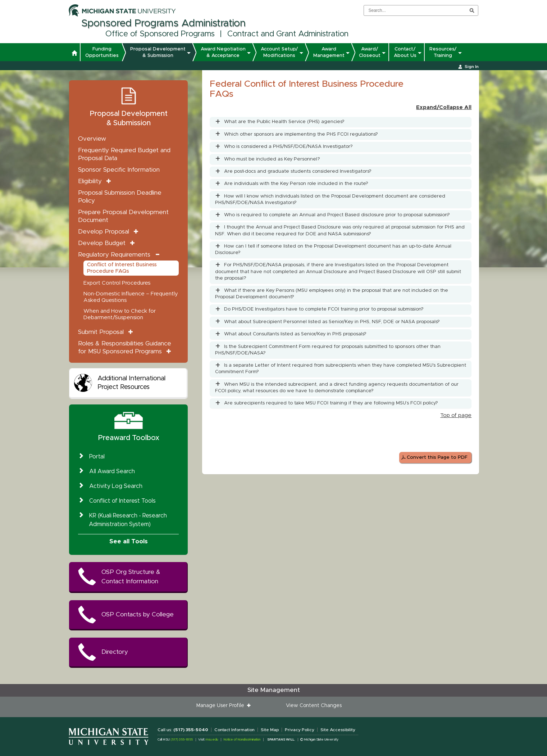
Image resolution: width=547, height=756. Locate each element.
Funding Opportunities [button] (102, 52)
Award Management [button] (329, 52)
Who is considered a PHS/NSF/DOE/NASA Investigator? (288, 147)
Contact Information (234, 730)
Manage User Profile (222, 706)
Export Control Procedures (117, 283)
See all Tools (129, 541)
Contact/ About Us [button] (405, 52)
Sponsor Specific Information (119, 170)
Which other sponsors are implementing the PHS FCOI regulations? (301, 134)
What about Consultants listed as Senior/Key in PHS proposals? (295, 334)
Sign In (472, 67)
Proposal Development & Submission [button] (158, 52)
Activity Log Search (116, 486)
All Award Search (112, 471)
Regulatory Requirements (114, 255)
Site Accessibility (338, 730)
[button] (74, 54)
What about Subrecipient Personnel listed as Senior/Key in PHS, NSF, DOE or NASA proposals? (332, 322)
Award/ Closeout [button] (370, 52)
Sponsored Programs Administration (163, 23)
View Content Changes (314, 706)
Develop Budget (102, 243)
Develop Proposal (104, 232)
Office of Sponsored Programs (160, 34)
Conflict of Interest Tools (122, 501)
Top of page (456, 415)
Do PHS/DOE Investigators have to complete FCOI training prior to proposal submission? (324, 309)
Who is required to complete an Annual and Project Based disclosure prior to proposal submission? (337, 215)
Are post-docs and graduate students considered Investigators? (298, 171)
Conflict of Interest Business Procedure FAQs (122, 268)
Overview (92, 139)
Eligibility (90, 181)
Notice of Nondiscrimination (242, 740)
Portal (97, 457)
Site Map (270, 730)
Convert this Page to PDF (437, 458)
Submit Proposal (101, 332)
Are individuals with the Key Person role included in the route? (296, 184)
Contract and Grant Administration (288, 34)
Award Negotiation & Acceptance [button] (223, 52)
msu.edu (212, 740)
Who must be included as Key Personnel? (272, 159)
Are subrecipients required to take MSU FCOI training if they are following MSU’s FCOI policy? (331, 403)
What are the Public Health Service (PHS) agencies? (284, 122)
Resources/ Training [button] (443, 52)
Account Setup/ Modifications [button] (279, 52)
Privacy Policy (300, 730)
